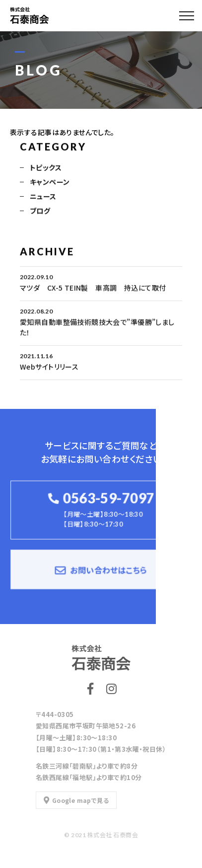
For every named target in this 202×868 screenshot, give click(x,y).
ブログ (40, 211)
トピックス (46, 168)
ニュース (43, 197)
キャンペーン (50, 182)
